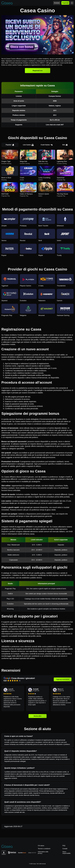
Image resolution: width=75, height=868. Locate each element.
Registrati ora (37, 70)
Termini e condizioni (44, 849)
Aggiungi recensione (63, 679)
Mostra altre (37, 716)
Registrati (65, 3)
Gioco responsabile (66, 853)
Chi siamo (41, 846)
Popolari (10, 145)
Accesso (57, 3)
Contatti (65, 849)
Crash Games (47, 145)
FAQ (64, 846)
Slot (65, 145)
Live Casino (28, 145)
